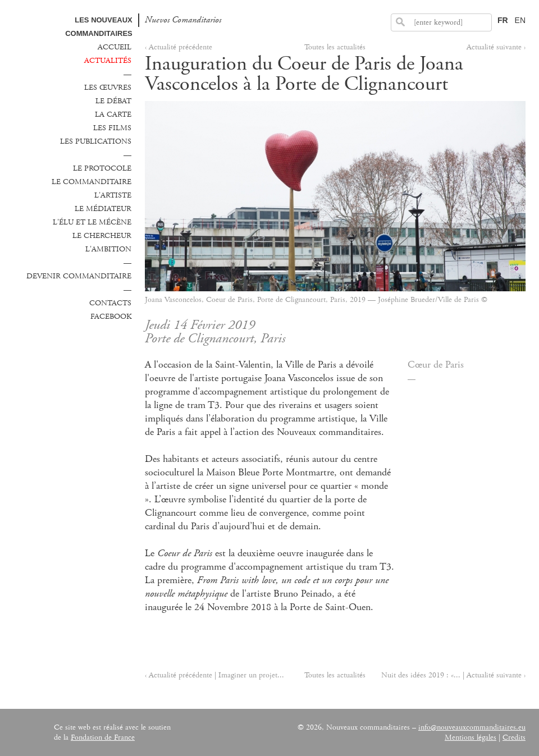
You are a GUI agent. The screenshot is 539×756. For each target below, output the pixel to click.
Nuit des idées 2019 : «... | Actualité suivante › (453, 675)
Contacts (110, 303)
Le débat (113, 101)
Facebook (111, 317)
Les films (112, 128)
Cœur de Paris (436, 365)
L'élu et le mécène (92, 222)
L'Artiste (113, 195)
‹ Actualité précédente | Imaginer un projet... (214, 675)
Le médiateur (103, 209)
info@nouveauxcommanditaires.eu (472, 727)
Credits (514, 737)
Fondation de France (103, 737)
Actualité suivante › (496, 47)
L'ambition (108, 249)
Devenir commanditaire (79, 276)
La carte (113, 114)
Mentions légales (471, 737)
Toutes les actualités (335, 47)
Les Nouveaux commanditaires (99, 27)
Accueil (115, 47)
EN (520, 20)
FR (503, 20)
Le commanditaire (92, 182)
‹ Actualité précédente (179, 47)
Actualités (108, 61)
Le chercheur (102, 236)
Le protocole (102, 168)
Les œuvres (108, 88)
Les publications (96, 141)
